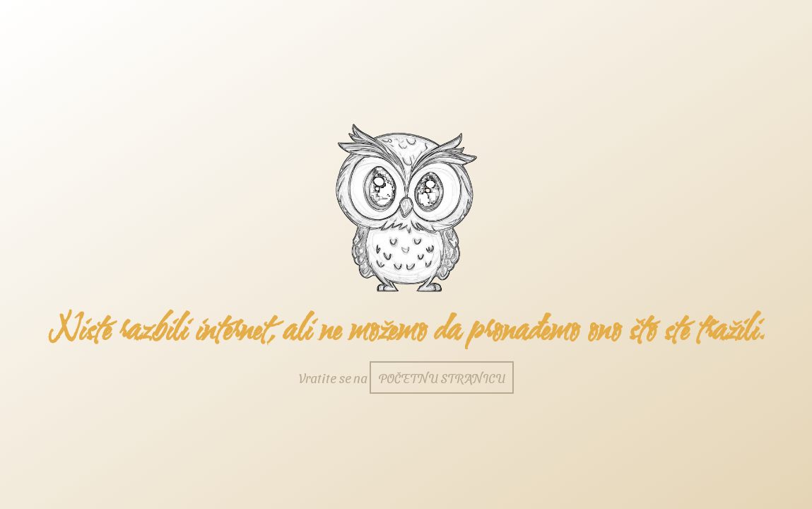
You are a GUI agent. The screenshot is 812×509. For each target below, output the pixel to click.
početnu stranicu (442, 378)
